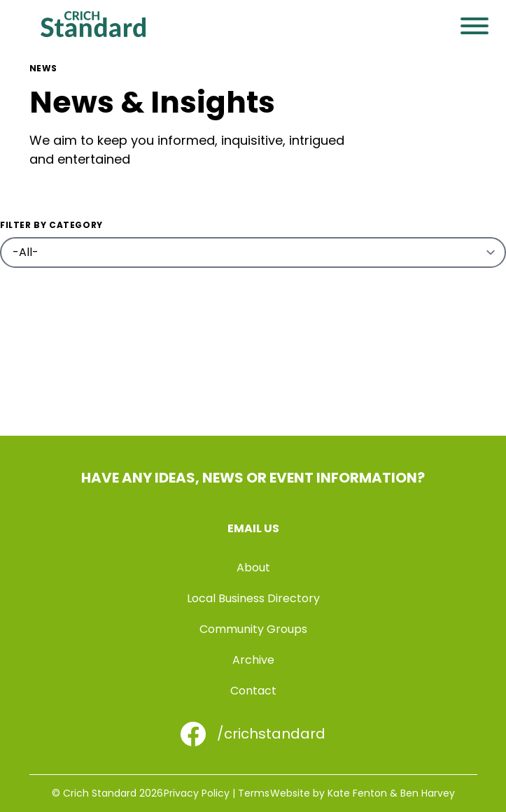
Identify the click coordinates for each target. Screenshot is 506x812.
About (253, 568)
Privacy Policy (197, 793)
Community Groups (253, 629)
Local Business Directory (253, 598)
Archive (253, 660)
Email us (253, 528)
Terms (254, 793)
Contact (253, 691)
